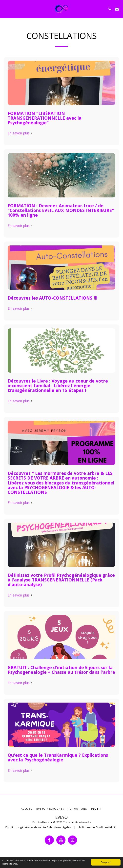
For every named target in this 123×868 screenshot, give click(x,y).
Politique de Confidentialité (97, 827)
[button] (5, 9)
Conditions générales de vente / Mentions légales (38, 827)
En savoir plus (20, 133)
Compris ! (106, 862)
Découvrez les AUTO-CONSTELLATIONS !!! (52, 298)
